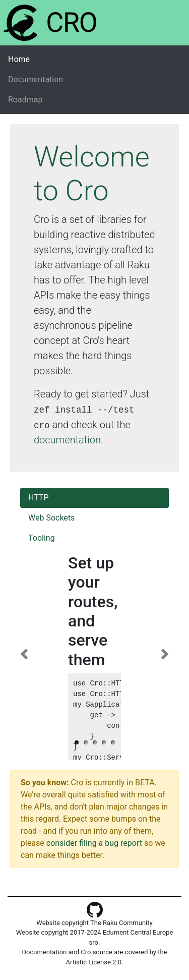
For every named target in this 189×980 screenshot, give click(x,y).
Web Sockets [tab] (51, 518)
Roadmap (25, 100)
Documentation (36, 79)
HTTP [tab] (39, 498)
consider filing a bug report (94, 843)
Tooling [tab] (42, 538)
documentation (67, 440)
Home (35, 59)
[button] (24, 654)
